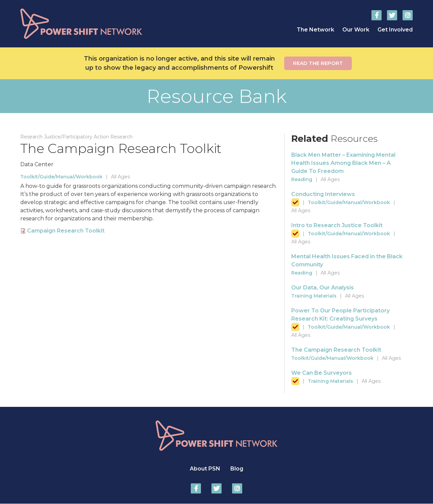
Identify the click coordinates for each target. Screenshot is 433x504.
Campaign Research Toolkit (66, 231)
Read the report (318, 63)
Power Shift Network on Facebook (377, 15)
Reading (302, 179)
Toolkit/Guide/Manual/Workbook (61, 177)
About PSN (205, 469)
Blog (237, 469)
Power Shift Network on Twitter (392, 15)
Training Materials (314, 296)
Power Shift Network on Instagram (408, 15)
